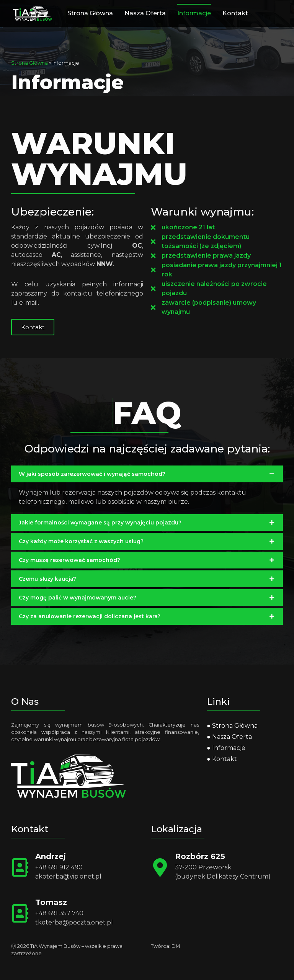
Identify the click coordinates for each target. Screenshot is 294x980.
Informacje (194, 13)
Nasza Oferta (145, 13)
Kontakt (235, 13)
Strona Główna (90, 13)
